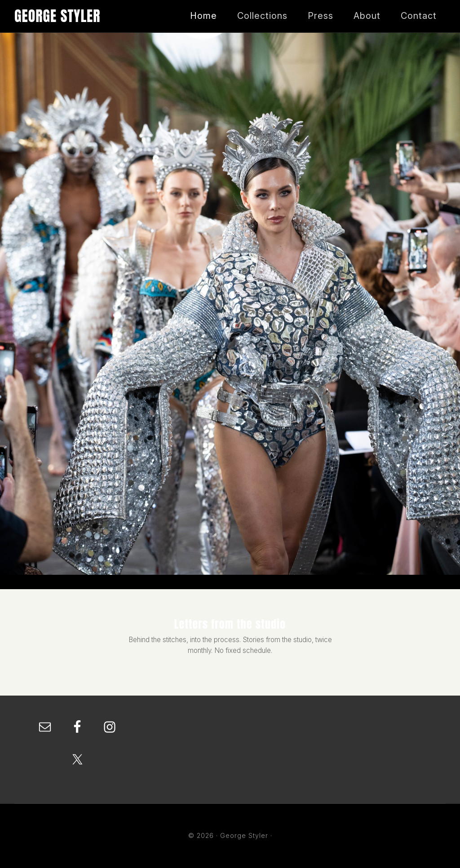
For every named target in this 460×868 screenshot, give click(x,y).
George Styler (57, 16)
